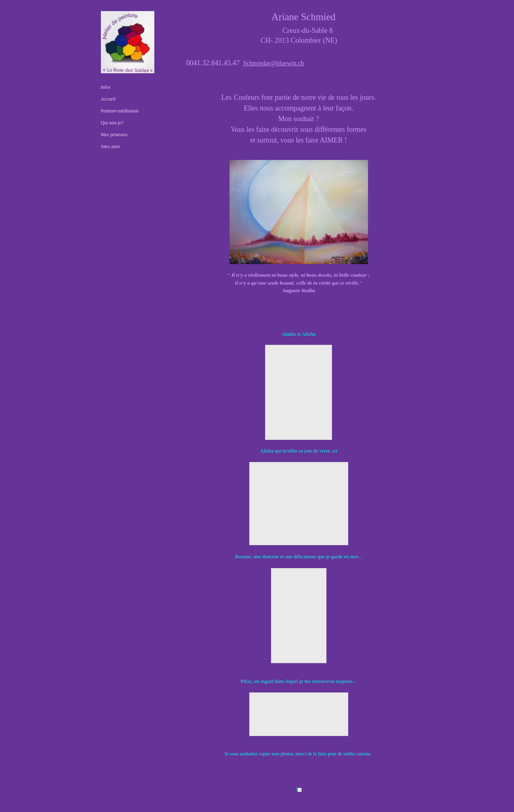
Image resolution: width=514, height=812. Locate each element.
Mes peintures (114, 135)
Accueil (108, 99)
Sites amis (111, 146)
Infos (106, 87)
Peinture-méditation (120, 111)
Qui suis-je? (112, 123)
